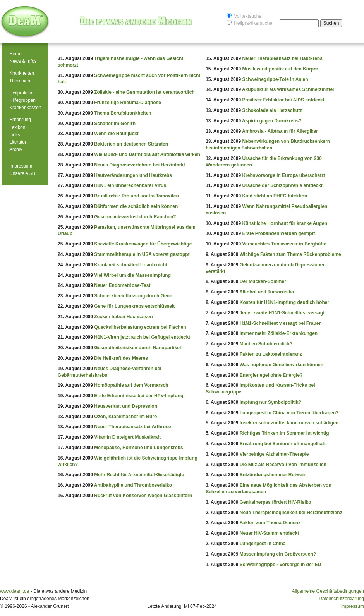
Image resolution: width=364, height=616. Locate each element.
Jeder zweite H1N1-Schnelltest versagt (282, 313)
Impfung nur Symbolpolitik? (270, 402)
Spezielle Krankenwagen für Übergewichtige (143, 244)
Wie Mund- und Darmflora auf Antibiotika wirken (147, 154)
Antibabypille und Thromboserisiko (133, 485)
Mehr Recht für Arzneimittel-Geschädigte (139, 475)
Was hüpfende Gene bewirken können (282, 365)
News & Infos (23, 61)
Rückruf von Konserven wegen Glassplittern (143, 496)
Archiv (16, 149)
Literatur (18, 142)
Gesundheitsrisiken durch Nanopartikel (137, 348)
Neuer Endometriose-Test (122, 285)
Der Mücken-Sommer (263, 281)
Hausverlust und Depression (126, 406)
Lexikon (17, 127)
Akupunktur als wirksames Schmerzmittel (288, 89)
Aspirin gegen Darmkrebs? (272, 121)
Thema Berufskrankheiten (123, 113)
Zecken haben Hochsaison (123, 317)
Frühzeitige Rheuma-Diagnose (128, 103)
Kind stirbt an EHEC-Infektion (275, 196)
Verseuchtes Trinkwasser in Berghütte (284, 244)
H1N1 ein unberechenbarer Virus (130, 185)
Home (15, 54)
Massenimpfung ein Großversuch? (278, 554)
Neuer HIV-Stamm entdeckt (269, 533)
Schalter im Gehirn (115, 124)
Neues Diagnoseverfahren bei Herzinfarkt (140, 165)
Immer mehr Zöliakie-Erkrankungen (279, 333)
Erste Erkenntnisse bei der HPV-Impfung (139, 396)
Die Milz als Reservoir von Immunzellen (283, 465)
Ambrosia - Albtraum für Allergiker (280, 131)
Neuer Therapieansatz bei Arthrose (132, 427)
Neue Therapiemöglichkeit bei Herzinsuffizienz (291, 513)
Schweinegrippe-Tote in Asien (275, 79)
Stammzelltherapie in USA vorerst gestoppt (142, 254)
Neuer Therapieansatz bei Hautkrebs (282, 58)
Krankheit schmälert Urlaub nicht (131, 265)
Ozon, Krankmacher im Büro (125, 417)
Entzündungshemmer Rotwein (273, 475)
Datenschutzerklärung (341, 599)
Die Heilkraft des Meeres (121, 358)
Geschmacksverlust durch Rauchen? (135, 217)
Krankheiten (22, 73)
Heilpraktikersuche (249, 23)
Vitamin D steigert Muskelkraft (127, 437)
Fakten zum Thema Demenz (270, 523)
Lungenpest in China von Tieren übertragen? (289, 413)
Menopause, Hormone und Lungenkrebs (138, 448)
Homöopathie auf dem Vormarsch (131, 385)
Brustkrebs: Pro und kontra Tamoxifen (136, 196)
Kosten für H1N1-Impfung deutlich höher (284, 302)
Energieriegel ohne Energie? (271, 375)
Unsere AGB (22, 173)
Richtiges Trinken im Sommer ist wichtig (284, 433)
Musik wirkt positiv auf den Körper (280, 69)
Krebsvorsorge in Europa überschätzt (284, 175)
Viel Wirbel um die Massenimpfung (132, 275)
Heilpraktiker (22, 93)
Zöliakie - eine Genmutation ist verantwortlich (144, 92)
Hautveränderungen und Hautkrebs (133, 175)
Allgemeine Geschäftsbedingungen (328, 591)
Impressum (21, 166)
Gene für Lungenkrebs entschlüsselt (134, 306)
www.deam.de (15, 591)
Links (15, 135)
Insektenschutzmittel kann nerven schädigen (289, 423)
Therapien (20, 81)
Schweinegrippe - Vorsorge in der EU (281, 565)
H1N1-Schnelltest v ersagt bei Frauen (281, 323)
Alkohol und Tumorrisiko (267, 292)
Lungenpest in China (263, 544)
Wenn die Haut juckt (116, 134)
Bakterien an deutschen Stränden (131, 144)
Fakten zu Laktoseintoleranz (271, 354)
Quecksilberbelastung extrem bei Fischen (140, 327)
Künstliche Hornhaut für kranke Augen (285, 223)
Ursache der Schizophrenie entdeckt (282, 185)
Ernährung (20, 120)
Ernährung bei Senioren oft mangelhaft (283, 444)
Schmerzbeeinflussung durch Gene (133, 296)
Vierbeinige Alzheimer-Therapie (274, 454)
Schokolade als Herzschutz (272, 110)
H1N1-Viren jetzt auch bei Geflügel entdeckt (142, 337)
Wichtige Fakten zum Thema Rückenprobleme (290, 254)
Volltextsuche (244, 16)
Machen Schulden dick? (266, 344)
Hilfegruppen (22, 100)
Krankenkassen (25, 108)
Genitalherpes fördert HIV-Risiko (276, 502)
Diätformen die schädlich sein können (136, 206)
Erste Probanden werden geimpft (278, 233)
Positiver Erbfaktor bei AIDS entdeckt (283, 100)
